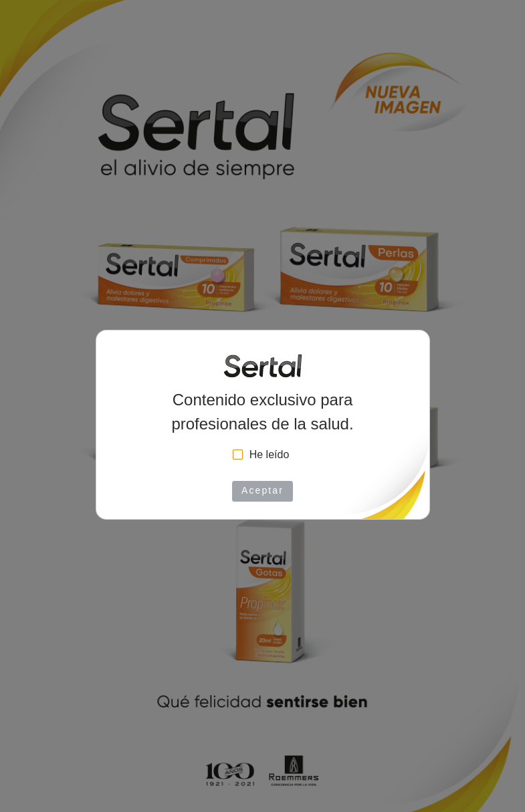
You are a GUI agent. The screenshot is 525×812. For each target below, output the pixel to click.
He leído (270, 454)
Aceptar (262, 490)
